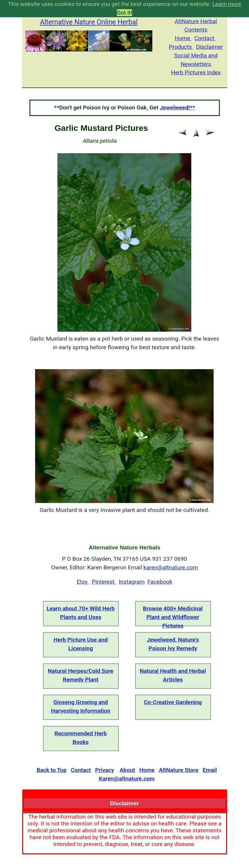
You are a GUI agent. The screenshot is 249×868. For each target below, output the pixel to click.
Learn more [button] (227, 4)
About (127, 770)
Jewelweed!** (177, 108)
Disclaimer (209, 47)
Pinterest (104, 582)
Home (183, 38)
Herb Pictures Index (196, 72)
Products (181, 47)
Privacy (105, 770)
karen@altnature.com (171, 567)
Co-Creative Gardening (173, 702)
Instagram (132, 582)
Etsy (83, 582)
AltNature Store (179, 770)
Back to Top (52, 770)
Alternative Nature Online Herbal (89, 22)
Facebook (160, 582)
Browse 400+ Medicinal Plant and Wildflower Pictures (173, 617)
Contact (205, 38)
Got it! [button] (124, 13)
